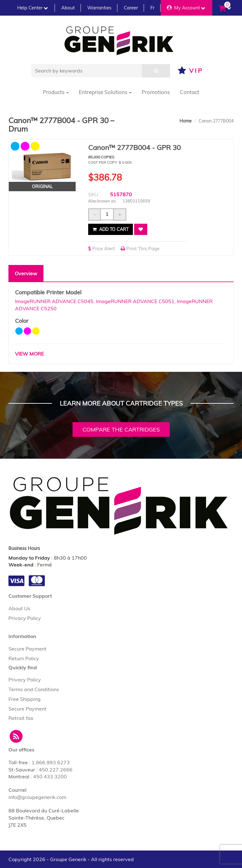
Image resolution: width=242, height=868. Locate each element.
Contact (189, 92)
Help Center (33, 8)
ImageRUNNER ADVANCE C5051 (135, 301)
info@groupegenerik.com (37, 797)
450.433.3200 (50, 776)
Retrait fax (21, 718)
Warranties (99, 8)
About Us (19, 608)
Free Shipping (25, 699)
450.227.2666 (56, 770)
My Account (186, 8)
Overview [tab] (26, 273)
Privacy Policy (25, 618)
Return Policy (24, 658)
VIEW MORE (29, 354)
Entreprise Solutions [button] (105, 92)
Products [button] (56, 92)
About (68, 8)
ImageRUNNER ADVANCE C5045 (54, 301)
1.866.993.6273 (51, 762)
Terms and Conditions (34, 689)
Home (186, 121)
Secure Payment (28, 649)
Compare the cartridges (121, 429)
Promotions (156, 92)
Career (131, 8)
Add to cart (111, 229)
